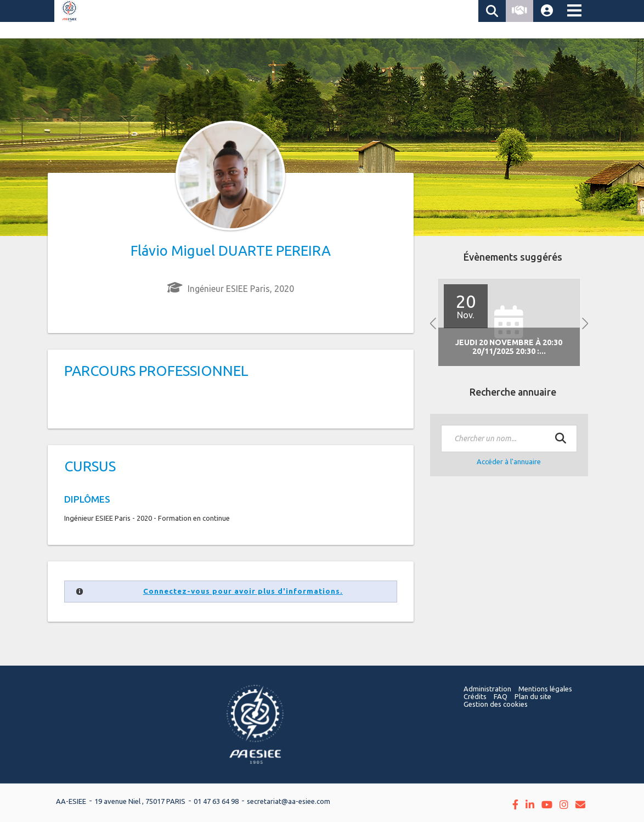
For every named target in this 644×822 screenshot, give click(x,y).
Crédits (475, 696)
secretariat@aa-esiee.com (289, 801)
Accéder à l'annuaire (509, 461)
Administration (487, 689)
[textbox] (509, 438)
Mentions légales (545, 689)
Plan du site (533, 696)
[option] (509, 322)
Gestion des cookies (496, 704)
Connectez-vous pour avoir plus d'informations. (243, 591)
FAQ (501, 696)
